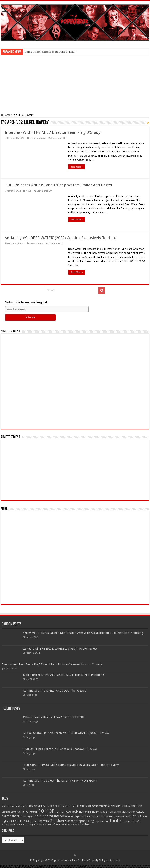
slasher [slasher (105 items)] (70, 821)
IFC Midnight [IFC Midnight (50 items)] (26, 816)
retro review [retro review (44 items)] (115, 817)
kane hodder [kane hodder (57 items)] (92, 816)
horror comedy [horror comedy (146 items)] (67, 811)
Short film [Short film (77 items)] (44, 821)
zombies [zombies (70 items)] (85, 825)
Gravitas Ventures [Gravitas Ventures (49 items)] (11, 812)
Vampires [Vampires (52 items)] (22, 825)
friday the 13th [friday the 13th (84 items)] (133, 806)
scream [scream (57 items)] (33, 821)
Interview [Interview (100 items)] (61, 816)
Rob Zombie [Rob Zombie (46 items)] (17, 821)
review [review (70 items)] (125, 816)
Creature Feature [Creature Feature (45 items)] (68, 806)
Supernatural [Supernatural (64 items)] (102, 821)
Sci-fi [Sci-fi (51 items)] (26, 821)
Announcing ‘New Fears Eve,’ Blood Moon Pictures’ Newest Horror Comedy (52, 664)
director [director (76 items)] (81, 806)
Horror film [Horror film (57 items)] (85, 812)
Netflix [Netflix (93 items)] (104, 816)
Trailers (40, 244)
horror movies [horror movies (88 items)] (117, 812)
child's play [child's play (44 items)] (44, 806)
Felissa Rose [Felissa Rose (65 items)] (116, 806)
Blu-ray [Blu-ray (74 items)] (33, 806)
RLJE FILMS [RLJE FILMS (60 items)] (135, 816)
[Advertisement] (75, 84)
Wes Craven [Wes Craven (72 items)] (54, 824)
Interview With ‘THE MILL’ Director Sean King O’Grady (53, 132)
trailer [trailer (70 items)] (127, 821)
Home (6, 115)
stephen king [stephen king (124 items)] (85, 821)
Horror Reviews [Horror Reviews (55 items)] (136, 812)
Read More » (77, 167)
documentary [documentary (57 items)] (93, 806)
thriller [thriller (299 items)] (117, 820)
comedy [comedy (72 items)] (54, 806)
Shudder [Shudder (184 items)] (57, 821)
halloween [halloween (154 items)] (29, 811)
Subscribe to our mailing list (26, 302)
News (43, 138)
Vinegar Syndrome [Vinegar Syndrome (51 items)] (37, 825)
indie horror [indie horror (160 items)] (43, 816)
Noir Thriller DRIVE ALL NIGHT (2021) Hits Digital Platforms (64, 675)
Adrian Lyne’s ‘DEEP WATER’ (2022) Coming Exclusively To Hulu (61, 238)
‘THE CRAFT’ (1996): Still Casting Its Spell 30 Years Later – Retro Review (71, 765)
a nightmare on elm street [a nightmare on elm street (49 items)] (15, 806)
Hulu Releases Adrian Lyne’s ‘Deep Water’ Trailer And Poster (59, 185)
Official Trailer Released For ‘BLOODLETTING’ (50, 52)
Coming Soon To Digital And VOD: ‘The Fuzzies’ (55, 691)
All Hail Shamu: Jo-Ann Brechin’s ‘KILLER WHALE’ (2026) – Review (66, 733)
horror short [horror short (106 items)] (10, 816)
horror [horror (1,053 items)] (46, 811)
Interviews (34, 138)
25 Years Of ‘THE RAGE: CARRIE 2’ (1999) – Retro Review (60, 649)
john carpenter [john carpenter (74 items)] (76, 816)
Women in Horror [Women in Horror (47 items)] (71, 825)
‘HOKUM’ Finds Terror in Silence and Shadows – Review (60, 749)
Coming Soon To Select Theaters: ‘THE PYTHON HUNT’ (61, 781)
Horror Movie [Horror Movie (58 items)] (100, 812)
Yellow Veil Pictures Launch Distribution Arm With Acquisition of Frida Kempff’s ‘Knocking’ (83, 633)
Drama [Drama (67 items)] (105, 806)
